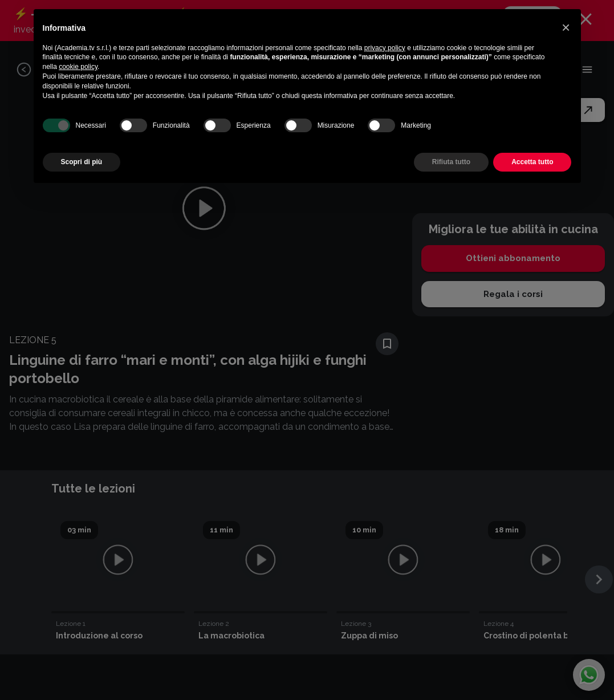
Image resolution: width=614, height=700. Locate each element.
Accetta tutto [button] (532, 162)
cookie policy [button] (78, 67)
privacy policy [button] (385, 48)
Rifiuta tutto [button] (451, 162)
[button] (566, 27)
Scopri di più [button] (82, 162)
